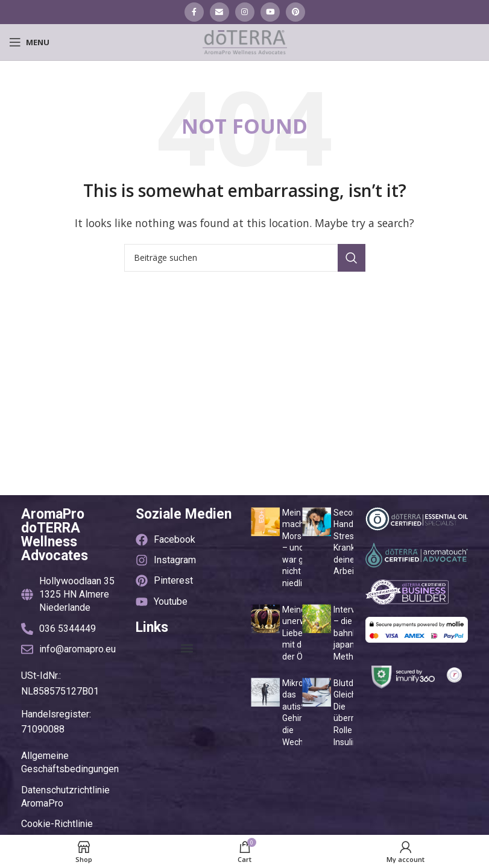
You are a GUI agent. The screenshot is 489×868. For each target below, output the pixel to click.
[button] (187, 648)
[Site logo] (245, 41)
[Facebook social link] (194, 12)
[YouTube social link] (270, 12)
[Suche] (245, 258)
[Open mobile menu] (29, 42)
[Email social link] (219, 12)
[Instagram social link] (245, 12)
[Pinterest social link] (295, 12)
